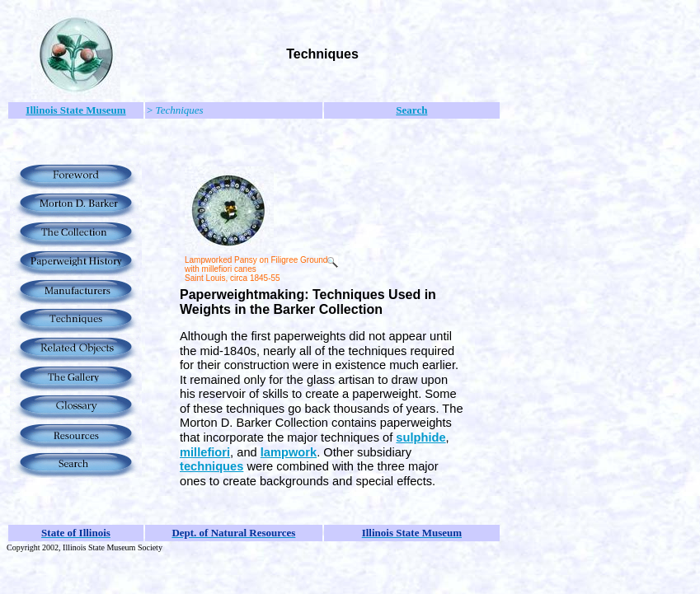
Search (411, 110)
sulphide (420, 437)
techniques (211, 466)
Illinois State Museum (75, 110)
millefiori (205, 452)
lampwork (289, 452)
